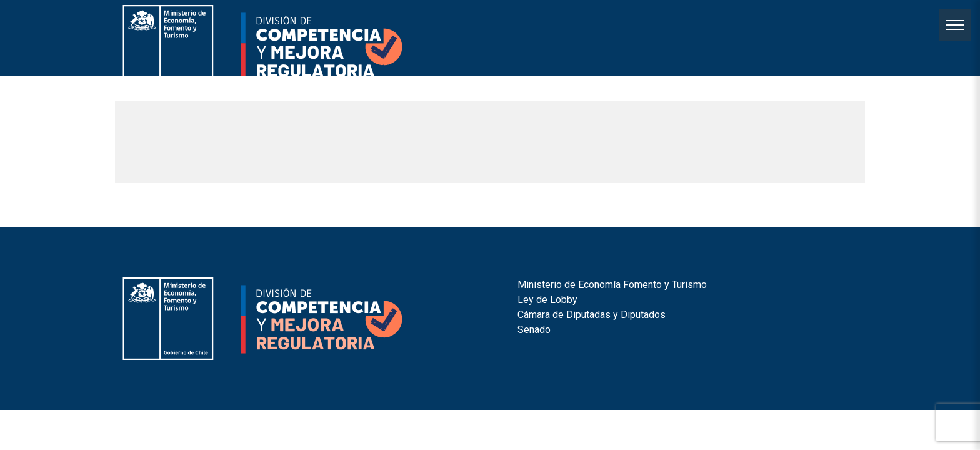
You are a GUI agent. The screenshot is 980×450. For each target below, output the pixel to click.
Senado (534, 330)
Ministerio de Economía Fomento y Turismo (612, 285)
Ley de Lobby (547, 300)
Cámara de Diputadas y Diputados (592, 315)
